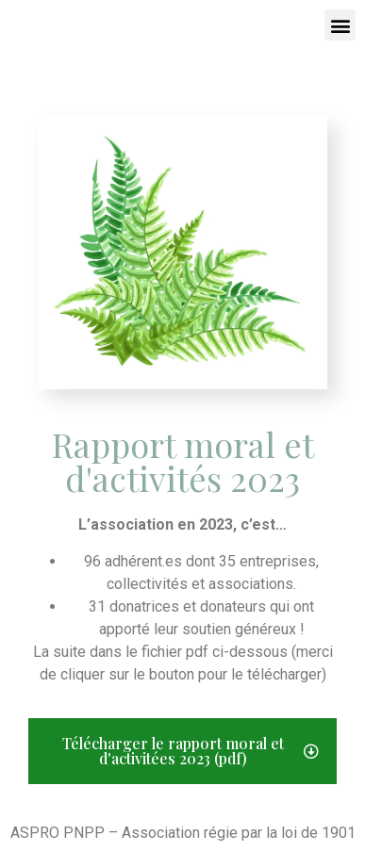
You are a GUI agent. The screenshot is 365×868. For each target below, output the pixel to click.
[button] (340, 25)
